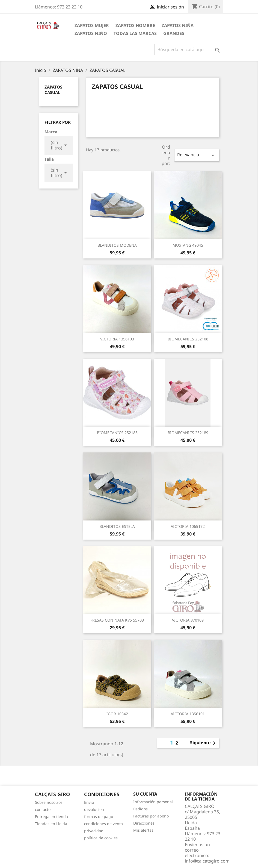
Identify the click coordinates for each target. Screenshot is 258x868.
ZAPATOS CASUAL (53, 90)
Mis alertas (143, 830)
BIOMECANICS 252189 (188, 433)
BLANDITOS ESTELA (117, 526)
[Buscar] (189, 49)
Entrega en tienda (51, 816)
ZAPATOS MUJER (92, 25)
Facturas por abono (151, 816)
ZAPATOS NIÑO (91, 33)
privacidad (94, 831)
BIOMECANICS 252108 (188, 339)
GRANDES (174, 33)
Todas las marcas (135, 33)
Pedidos (140, 809)
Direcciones (144, 823)
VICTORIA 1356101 (188, 714)
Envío (89, 802)
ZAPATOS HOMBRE (135, 25)
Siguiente (204, 743)
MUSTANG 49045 (188, 245)
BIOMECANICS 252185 (117, 433)
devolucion (94, 809)
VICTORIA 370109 (188, 620)
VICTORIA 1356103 (117, 339)
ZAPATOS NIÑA (178, 25)
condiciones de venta (103, 824)
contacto (43, 809)
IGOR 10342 (117, 714)
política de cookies (101, 838)
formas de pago (99, 816)
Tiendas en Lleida (51, 824)
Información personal (153, 802)
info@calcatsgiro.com (207, 861)
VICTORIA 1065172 (188, 526)
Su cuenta (145, 794)
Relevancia (197, 155)
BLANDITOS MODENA (117, 245)
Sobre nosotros (49, 802)
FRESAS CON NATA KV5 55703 (117, 620)
